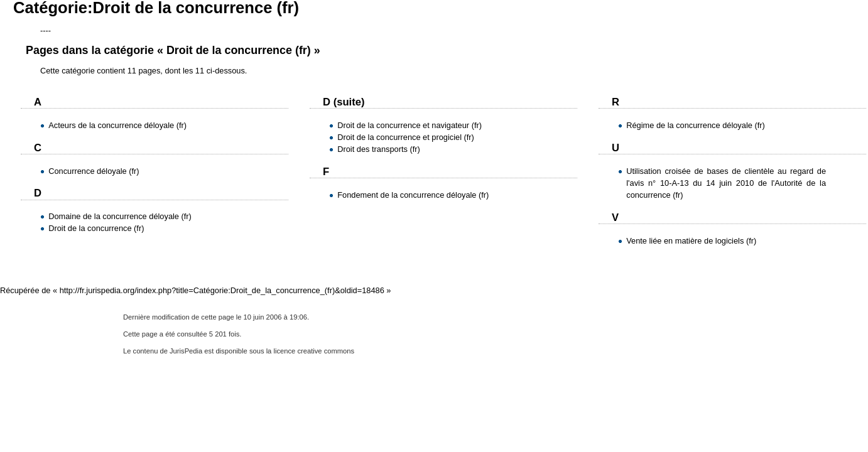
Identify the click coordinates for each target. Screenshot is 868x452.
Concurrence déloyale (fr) (94, 171)
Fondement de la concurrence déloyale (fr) (413, 195)
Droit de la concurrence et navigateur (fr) (410, 125)
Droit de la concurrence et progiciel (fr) (406, 137)
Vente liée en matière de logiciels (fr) (691, 241)
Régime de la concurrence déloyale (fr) (696, 125)
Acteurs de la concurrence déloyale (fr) (117, 125)
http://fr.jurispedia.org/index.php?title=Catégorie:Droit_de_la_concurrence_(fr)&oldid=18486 (222, 290)
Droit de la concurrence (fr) (96, 228)
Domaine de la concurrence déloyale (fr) (120, 216)
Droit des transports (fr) (379, 149)
